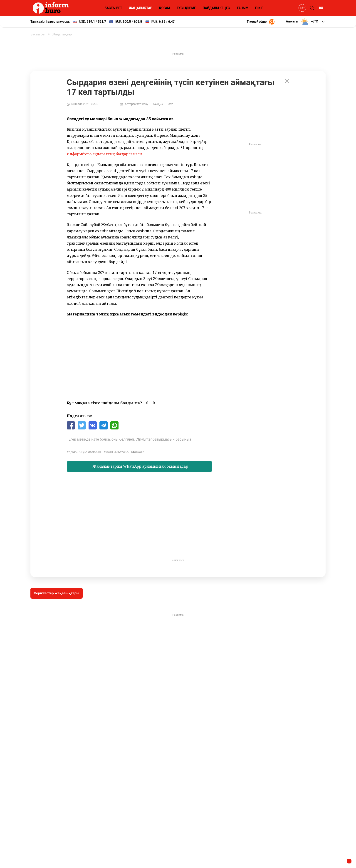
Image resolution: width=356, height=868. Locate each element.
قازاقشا (158, 104)
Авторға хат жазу (136, 104)
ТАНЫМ (242, 8)
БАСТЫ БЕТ (113, 8)
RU (321, 8)
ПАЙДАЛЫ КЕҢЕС (216, 8)
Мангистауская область (125, 452)
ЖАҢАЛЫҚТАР (141, 8)
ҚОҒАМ (165, 8)
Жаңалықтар (62, 34)
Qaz (170, 104)
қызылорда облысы (85, 452)
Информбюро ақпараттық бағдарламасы (105, 154)
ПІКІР (259, 8)
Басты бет (38, 34)
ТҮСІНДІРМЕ (186, 8)
